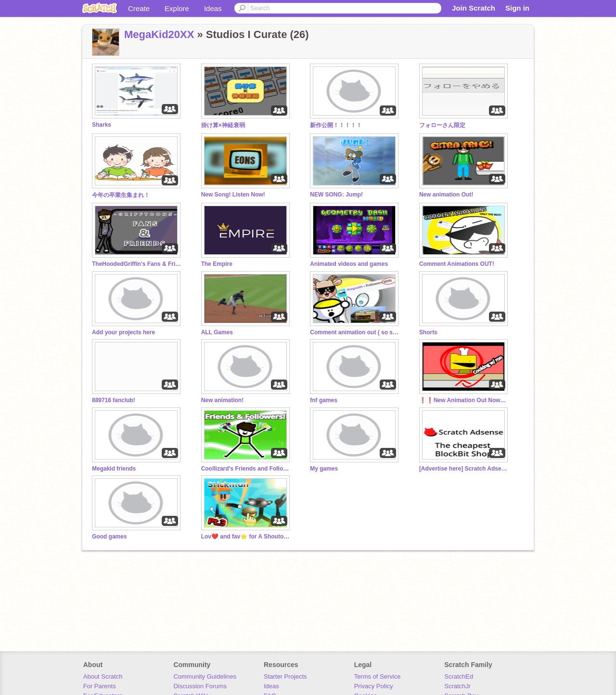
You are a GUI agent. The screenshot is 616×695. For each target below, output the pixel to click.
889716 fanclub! (114, 400)
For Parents (100, 686)
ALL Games (217, 332)
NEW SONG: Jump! (336, 195)
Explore (177, 8)
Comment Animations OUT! (457, 264)
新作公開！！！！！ (336, 125)
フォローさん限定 (442, 125)
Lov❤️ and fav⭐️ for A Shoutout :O (247, 537)
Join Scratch (474, 8)
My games (324, 469)
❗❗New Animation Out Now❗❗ (465, 400)
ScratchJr (457, 686)
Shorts (428, 332)
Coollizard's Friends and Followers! (247, 469)
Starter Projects (285, 676)
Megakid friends (114, 469)
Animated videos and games (349, 264)
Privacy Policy (374, 686)
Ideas (213, 8)
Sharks (102, 125)
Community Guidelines (205, 676)
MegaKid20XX (159, 34)
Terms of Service (378, 676)
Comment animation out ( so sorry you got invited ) (356, 332)
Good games (109, 537)
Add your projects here (123, 332)
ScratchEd (459, 676)
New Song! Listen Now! (233, 195)
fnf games (324, 400)
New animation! (223, 400)
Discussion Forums (200, 686)
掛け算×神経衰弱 (223, 125)
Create (139, 8)
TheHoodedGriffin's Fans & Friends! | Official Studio (138, 264)
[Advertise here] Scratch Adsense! (465, 469)
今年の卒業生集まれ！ (121, 195)
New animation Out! (446, 195)
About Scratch (103, 676)
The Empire (217, 264)
